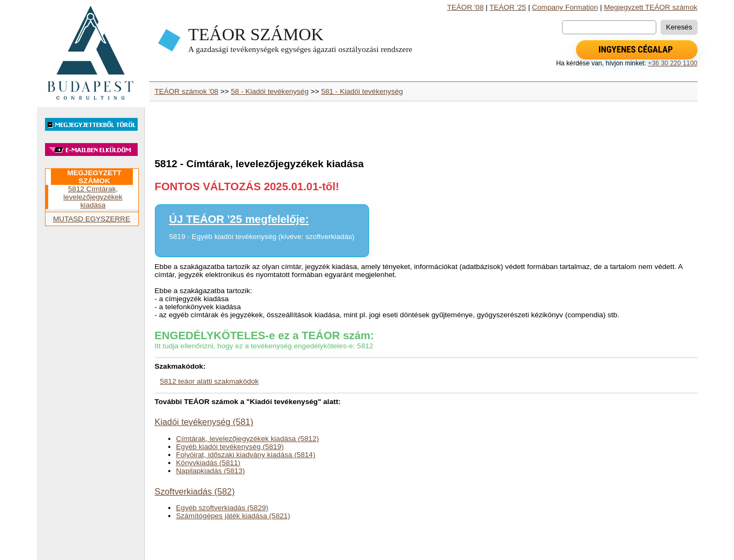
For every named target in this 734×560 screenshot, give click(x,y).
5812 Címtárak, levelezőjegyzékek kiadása (93, 197)
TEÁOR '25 (508, 7)
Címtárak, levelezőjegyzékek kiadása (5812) (248, 439)
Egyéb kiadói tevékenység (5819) (230, 447)
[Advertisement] (91, 398)
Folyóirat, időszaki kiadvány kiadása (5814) (246, 455)
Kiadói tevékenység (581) (204, 422)
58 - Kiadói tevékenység (270, 91)
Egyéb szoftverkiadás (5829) (222, 508)
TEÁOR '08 (465, 7)
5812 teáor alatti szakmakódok (209, 381)
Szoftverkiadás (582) (195, 491)
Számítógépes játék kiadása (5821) (233, 516)
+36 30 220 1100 (672, 63)
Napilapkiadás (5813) (211, 471)
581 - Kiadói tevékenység (362, 91)
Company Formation (565, 7)
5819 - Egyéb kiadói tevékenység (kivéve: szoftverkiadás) (262, 237)
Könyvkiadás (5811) (208, 463)
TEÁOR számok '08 (187, 91)
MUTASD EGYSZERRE (92, 219)
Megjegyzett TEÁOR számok (650, 7)
